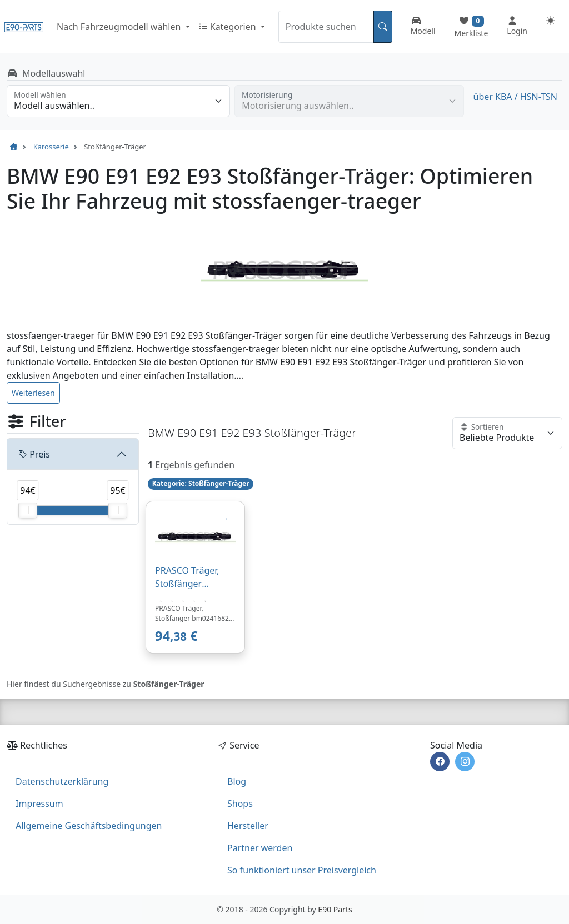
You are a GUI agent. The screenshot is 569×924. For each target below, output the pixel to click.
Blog (237, 781)
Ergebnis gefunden (195, 465)
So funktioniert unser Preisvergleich (302, 870)
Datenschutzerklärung (62, 781)
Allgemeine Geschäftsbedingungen (89, 826)
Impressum (39, 804)
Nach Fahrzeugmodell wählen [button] (120, 27)
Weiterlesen (33, 393)
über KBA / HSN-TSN (515, 97)
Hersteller (248, 826)
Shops (240, 804)
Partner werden (260, 848)
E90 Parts (335, 909)
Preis (34, 454)
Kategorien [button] (229, 27)
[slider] (28, 510)
